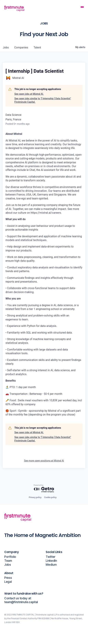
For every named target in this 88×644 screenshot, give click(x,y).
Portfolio (10, 557)
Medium (51, 565)
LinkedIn (51, 561)
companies (21, 47)
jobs (6, 47)
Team (8, 561)
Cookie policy (50, 497)
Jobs (8, 565)
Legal (8, 582)
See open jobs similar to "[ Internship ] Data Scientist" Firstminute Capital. (43, 100)
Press (8, 578)
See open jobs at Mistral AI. (29, 94)
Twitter (51, 557)
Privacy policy (35, 497)
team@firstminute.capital (21, 602)
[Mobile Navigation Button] (82, 7)
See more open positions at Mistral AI (44, 461)
